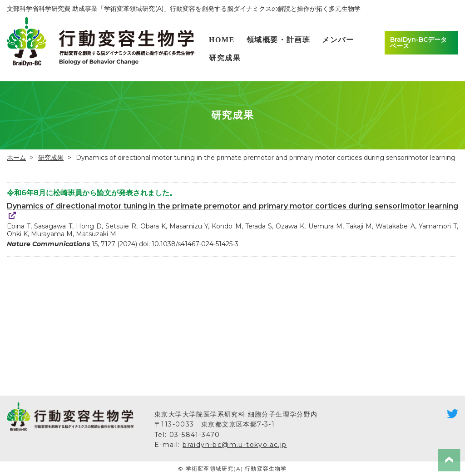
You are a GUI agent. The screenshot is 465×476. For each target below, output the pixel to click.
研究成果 (225, 58)
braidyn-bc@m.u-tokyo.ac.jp (235, 445)
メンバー (338, 40)
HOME (222, 40)
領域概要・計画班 (279, 40)
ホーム (16, 158)
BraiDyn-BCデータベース (418, 43)
